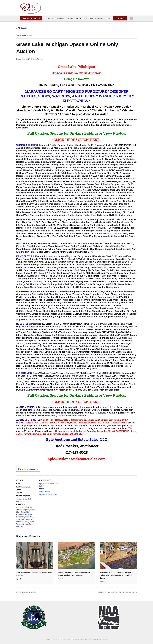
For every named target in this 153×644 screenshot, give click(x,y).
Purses (19, 522)
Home (47, 18)
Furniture (29, 514)
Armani (26, 507)
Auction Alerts (58, 18)
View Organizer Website (48, 494)
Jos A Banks (21, 519)
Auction (19, 499)
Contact (120, 18)
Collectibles (25, 512)
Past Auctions (81, 18)
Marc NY (29, 519)
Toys (31, 524)
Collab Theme (85, 639)
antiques (19, 507)
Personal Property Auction (30, 592)
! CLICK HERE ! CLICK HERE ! (76, 140)
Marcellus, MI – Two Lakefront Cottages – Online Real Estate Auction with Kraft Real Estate (117, 575)
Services (70, 18)
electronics (20, 514)
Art (31, 507)
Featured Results (96, 18)
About (108, 18)
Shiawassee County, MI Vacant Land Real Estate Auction (110, 592)
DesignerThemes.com (99, 639)
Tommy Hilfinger (22, 524)
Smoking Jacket (28, 522)
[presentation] (35, 555)
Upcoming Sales (31, 18)
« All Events (22, 28)
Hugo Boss (29, 517)
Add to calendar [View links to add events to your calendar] (29, 469)
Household (20, 517)
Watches (19, 526)
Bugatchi (26, 510)
